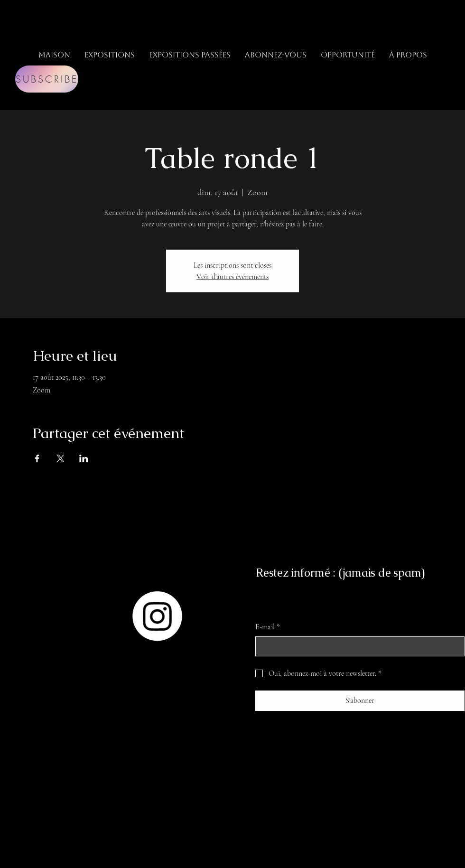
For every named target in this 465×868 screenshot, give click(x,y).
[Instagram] (157, 616)
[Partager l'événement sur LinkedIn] (84, 458)
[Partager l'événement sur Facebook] (37, 458)
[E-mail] (357, 646)
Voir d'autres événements (232, 277)
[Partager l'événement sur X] (60, 458)
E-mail (268, 627)
